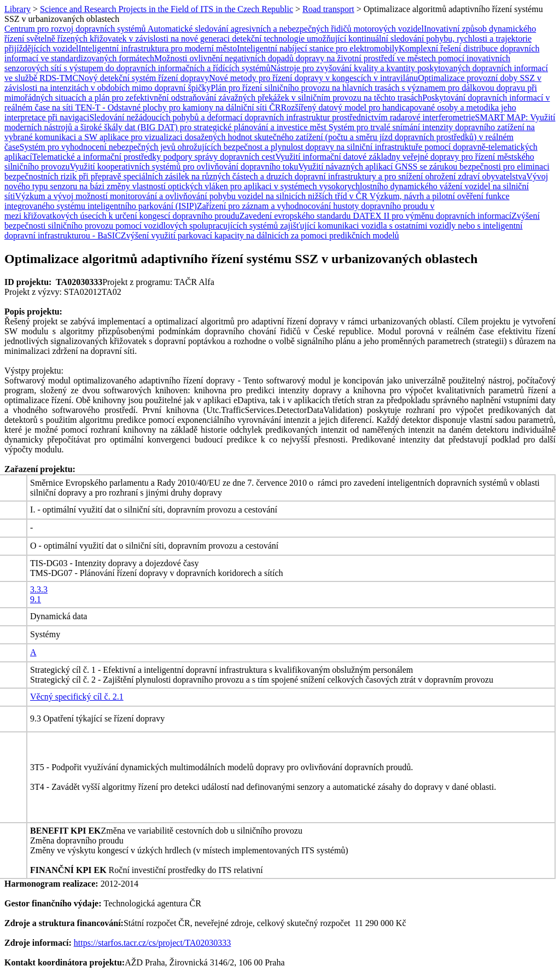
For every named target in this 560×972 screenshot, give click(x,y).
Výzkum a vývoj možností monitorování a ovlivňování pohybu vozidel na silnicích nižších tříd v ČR (192, 196)
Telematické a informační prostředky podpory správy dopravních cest (154, 157)
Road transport (328, 9)
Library (17, 9)
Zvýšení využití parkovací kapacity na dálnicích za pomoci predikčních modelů (260, 235)
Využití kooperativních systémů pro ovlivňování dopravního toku (184, 167)
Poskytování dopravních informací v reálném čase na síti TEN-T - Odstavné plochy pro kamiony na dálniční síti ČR (277, 103)
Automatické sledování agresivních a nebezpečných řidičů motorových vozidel (285, 29)
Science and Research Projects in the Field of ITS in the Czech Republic (167, 9)
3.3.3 (39, 589)
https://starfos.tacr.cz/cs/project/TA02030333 (153, 943)
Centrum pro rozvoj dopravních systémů (75, 29)
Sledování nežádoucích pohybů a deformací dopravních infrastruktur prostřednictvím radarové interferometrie (282, 117)
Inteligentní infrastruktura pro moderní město (158, 48)
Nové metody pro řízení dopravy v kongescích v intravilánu (313, 78)
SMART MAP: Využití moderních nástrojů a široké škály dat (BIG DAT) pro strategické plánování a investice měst (280, 122)
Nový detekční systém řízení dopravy (144, 78)
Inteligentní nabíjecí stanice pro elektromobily (318, 48)
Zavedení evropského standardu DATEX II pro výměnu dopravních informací (376, 216)
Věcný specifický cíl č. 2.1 (77, 697)
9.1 (36, 599)
